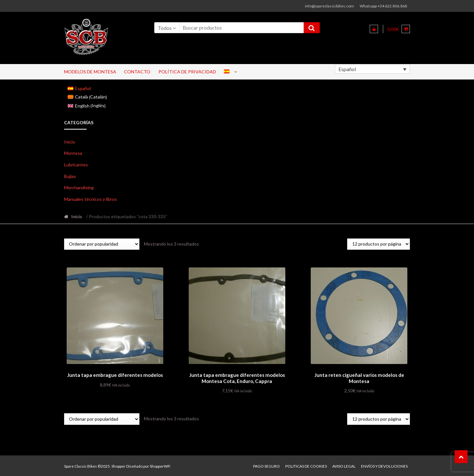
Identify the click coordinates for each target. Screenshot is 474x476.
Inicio (70, 142)
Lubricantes (76, 165)
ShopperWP (160, 465)
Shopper (118, 465)
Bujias (70, 176)
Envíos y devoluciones (384, 465)
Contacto (137, 72)
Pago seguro (266, 465)
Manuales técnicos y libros (90, 199)
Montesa (73, 153)
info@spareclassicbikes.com (329, 6)
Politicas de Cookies (306, 465)
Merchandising (79, 187)
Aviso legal (344, 465)
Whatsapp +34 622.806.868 (383, 6)
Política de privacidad (187, 72)
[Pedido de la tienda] (102, 244)
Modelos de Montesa (90, 72)
